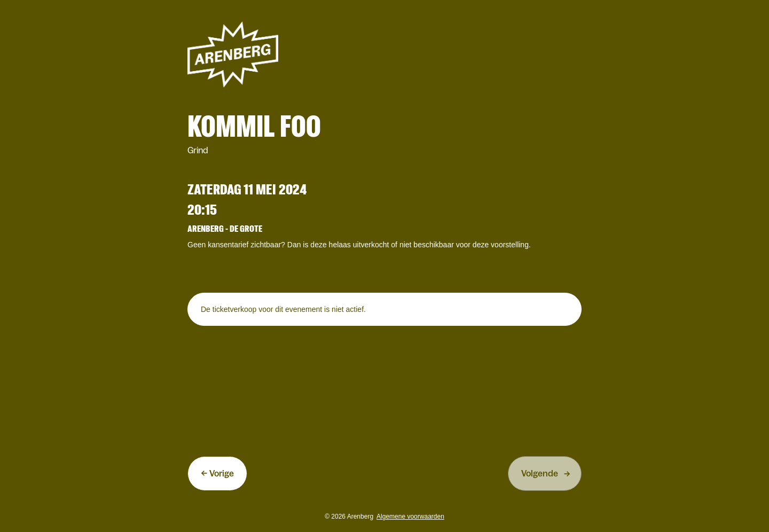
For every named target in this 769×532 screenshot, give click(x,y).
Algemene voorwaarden (410, 517)
